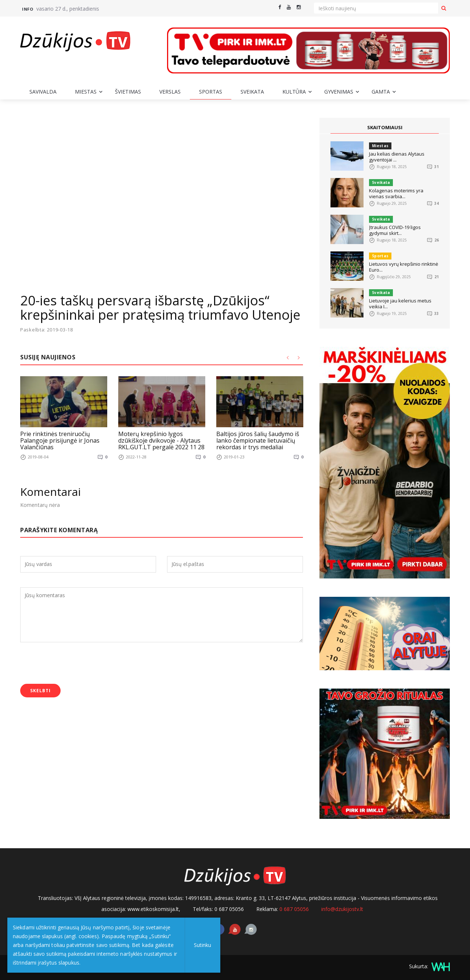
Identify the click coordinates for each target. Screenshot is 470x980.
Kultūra (294, 92)
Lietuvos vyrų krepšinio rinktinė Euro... (404, 267)
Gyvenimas (339, 92)
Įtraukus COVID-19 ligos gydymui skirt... (395, 230)
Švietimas (128, 92)
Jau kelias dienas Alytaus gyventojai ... (397, 157)
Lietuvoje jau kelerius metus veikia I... (400, 304)
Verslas (170, 92)
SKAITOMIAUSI (385, 127)
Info (28, 9)
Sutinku (203, 945)
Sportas (211, 92)
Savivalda (43, 92)
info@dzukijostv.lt (342, 909)
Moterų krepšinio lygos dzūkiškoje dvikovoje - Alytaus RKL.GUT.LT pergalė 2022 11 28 (161, 440)
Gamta (381, 92)
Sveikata (252, 92)
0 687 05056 (294, 909)
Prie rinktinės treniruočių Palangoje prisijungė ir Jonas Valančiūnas (60, 440)
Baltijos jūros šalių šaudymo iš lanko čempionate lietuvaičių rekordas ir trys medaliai (258, 440)
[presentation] (76, 664)
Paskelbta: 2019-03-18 (47, 330)
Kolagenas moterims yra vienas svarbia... (396, 193)
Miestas (86, 92)
